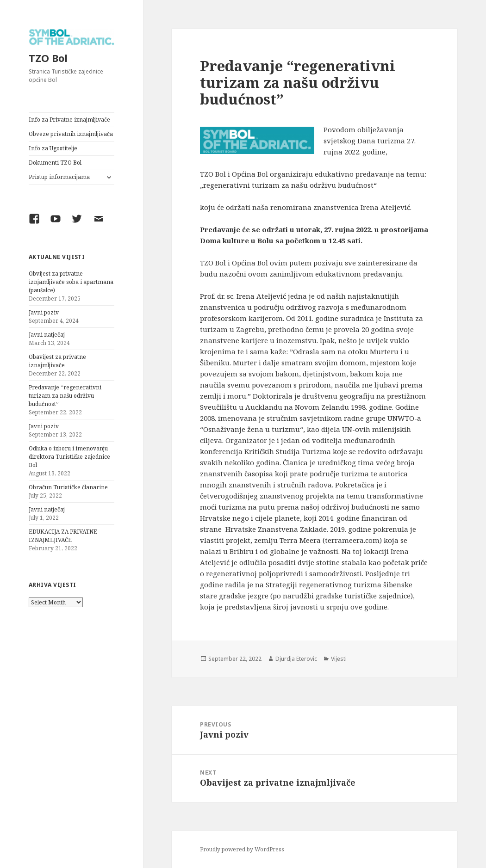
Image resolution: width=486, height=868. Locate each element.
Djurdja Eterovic (296, 659)
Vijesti (339, 659)
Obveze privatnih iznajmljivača (71, 134)
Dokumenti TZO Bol (55, 163)
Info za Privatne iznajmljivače (69, 120)
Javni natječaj (47, 335)
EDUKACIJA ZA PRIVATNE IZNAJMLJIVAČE (63, 536)
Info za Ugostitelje (53, 148)
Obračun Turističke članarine (68, 487)
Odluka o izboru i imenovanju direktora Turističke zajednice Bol (69, 457)
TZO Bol (48, 58)
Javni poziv (44, 312)
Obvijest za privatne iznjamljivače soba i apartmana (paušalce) (71, 282)
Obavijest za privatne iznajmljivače (57, 361)
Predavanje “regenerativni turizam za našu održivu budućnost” (65, 396)
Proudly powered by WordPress (242, 849)
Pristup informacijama (59, 177)
